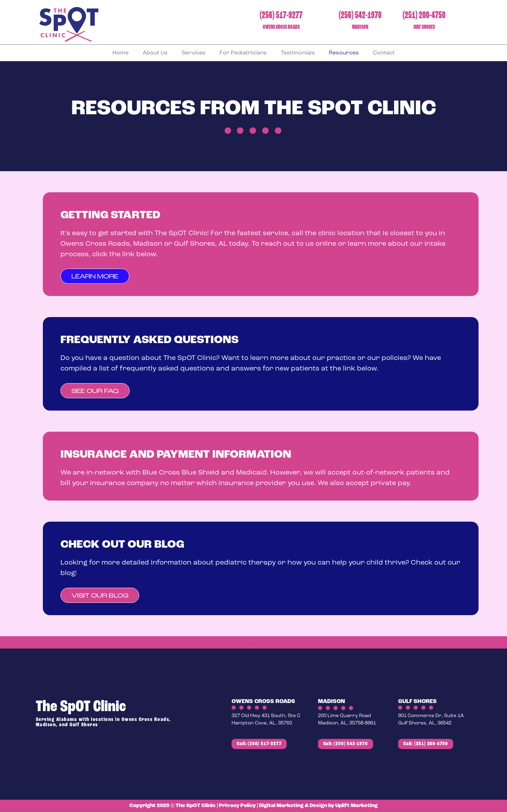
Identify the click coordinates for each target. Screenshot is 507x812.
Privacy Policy (237, 806)
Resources (344, 53)
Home (121, 53)
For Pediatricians (243, 53)
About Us (155, 53)
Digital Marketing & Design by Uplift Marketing (318, 806)
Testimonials (298, 53)
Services (194, 53)
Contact (384, 53)
